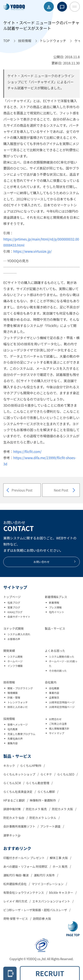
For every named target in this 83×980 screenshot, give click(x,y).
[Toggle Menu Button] (75, 7)
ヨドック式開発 (13, 628)
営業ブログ (14, 607)
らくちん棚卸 (47, 792)
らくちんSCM (12, 783)
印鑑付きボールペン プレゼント (24, 858)
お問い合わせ (55, 562)
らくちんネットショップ (20, 774)
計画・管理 (14, 697)
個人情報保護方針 (59, 729)
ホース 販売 (60, 866)
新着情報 (54, 603)
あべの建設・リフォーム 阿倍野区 (26, 866)
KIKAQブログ (15, 612)
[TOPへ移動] (6, 41)
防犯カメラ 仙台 (14, 818)
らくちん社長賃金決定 (18, 792)
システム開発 (15, 657)
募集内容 (13, 743)
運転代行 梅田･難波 (16, 875)
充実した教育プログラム (21, 734)
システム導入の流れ (19, 634)
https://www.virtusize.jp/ (33, 251)
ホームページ (15, 661)
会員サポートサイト (19, 617)
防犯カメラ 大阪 (63, 809)
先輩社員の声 (15, 739)
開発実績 (9, 651)
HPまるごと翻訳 (14, 800)
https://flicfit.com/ (28, 452)
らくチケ (47, 774)
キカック (9, 766)
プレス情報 (55, 607)
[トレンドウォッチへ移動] (53, 41)
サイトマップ (57, 733)
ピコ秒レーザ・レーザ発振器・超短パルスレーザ (36, 910)
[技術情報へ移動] (25, 41)
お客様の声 (14, 639)
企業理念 (54, 697)
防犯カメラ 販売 (37, 809)
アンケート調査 (51, 826)
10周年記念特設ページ (62, 702)
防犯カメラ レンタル (43, 818)
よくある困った (55, 651)
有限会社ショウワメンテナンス (24, 893)
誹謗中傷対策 (12, 809)
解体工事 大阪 (59, 858)
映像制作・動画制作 (43, 800)
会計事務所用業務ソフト (20, 826)
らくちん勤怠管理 (38, 783)
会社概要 (54, 688)
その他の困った (58, 671)
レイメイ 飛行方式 (16, 901)
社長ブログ (14, 603)
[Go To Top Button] (73, 929)
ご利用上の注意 (58, 724)
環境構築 (13, 693)
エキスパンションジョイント (51, 901)
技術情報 (9, 682)
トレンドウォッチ (18, 702)
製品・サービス (55, 628)
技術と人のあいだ (18, 707)
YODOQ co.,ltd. (37, 959)
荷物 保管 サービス (16, 919)
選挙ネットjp (12, 835)
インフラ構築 (15, 666)
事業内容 (54, 693)
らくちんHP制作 (31, 766)
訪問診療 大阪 (42, 919)
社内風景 (13, 729)
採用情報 (9, 719)
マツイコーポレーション (48, 884)
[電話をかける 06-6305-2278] (10, 973)
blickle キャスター (61, 893)
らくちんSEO (66, 774)
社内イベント (57, 612)
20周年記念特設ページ (62, 707)
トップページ (12, 597)
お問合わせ (55, 719)
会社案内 (51, 682)
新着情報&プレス (56, 597)
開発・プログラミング (20, 688)
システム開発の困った (62, 657)
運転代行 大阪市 (45, 875)
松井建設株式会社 (15, 884)
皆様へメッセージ (18, 724)
